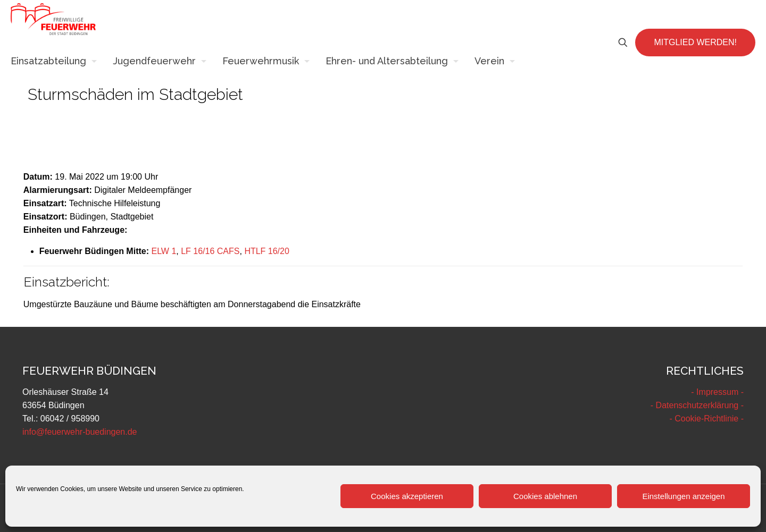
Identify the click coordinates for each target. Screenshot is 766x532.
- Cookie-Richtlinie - (706, 419)
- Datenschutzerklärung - (697, 405)
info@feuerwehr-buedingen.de (80, 432)
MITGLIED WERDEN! (695, 42)
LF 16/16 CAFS (210, 251)
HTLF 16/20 (267, 251)
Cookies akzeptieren (407, 496)
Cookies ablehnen (545, 496)
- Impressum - (717, 392)
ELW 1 (164, 251)
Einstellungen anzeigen (683, 496)
